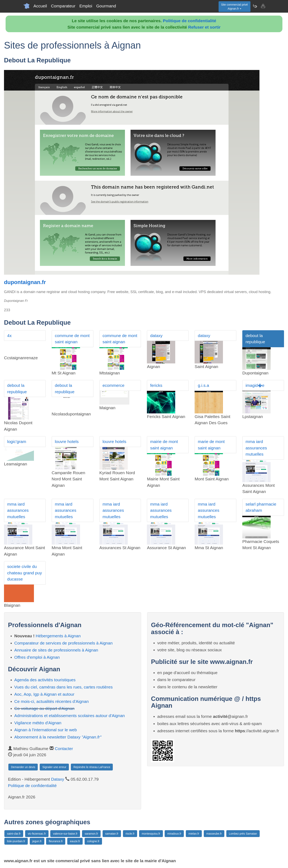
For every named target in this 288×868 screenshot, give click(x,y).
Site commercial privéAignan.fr (235, 7)
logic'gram (17, 441)
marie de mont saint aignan (211, 445)
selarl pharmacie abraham (261, 507)
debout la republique (255, 339)
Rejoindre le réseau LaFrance (92, 767)
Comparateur (63, 6)
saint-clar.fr (14, 834)
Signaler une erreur (54, 767)
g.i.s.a (203, 385)
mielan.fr (194, 834)
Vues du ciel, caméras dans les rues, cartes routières (64, 687)
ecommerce (114, 385)
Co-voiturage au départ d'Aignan (45, 708)
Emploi (86, 6)
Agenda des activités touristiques (45, 680)
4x (9, 336)
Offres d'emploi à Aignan (37, 657)
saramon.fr (91, 834)
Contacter (64, 749)
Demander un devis (23, 767)
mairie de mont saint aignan (164, 445)
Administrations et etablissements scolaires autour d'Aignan (70, 716)
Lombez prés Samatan (243, 834)
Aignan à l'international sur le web (46, 730)
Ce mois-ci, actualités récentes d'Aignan (52, 701)
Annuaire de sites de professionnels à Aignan (56, 650)
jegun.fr (37, 841)
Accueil (40, 6)
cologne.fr (93, 841)
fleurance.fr (56, 841)
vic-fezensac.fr (37, 834)
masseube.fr (214, 834)
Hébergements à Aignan (58, 636)
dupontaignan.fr (25, 282)
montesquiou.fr (151, 834)
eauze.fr (75, 841)
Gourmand (106, 6)
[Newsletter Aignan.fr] (255, 6)
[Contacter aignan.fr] (263, 6)
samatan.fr (112, 834)
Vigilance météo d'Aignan (38, 723)
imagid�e (255, 385)
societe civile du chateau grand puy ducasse (25, 573)
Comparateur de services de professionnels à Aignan (64, 643)
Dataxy (58, 779)
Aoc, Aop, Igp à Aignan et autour (44, 694)
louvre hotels (67, 441)
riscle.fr (130, 834)
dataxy (156, 336)
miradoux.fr (174, 834)
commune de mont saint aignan (72, 339)
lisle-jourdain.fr (16, 841)
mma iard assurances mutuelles (256, 448)
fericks (156, 385)
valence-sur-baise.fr (65, 834)
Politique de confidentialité (190, 21)
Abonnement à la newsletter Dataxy (58, 737)
